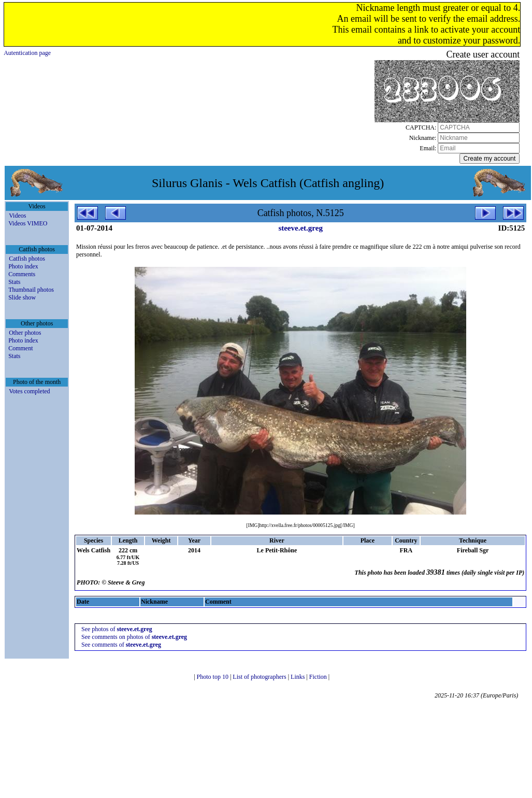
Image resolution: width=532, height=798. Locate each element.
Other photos (25, 333)
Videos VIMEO (28, 223)
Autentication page (27, 53)
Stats (14, 282)
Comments (22, 274)
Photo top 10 (213, 677)
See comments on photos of (134, 637)
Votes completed (29, 391)
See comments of (121, 645)
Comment (20, 348)
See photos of (117, 629)
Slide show (22, 297)
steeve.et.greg (300, 228)
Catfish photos (27, 259)
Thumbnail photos (31, 290)
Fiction (319, 677)
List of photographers (260, 677)
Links (298, 677)
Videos (17, 216)
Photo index (23, 266)
